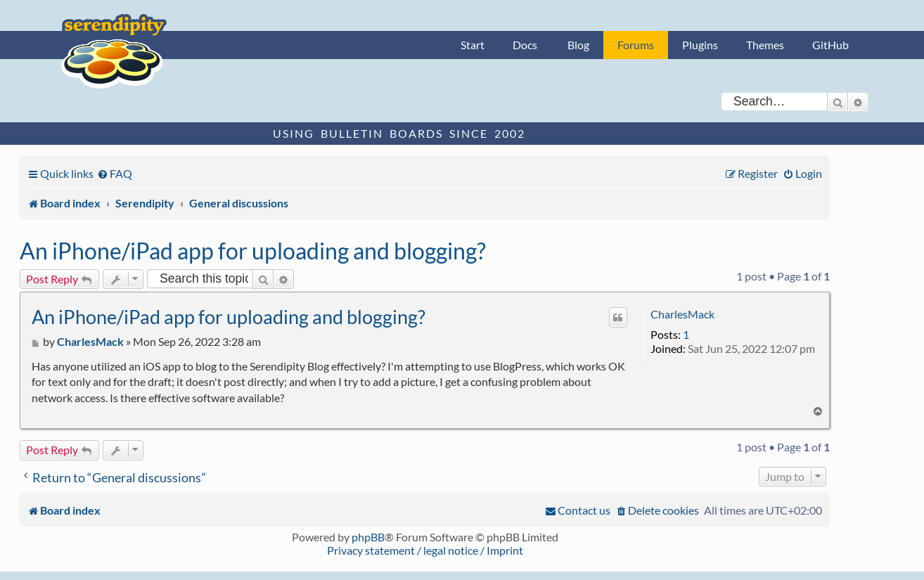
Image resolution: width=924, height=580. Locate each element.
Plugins (700, 45)
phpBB (368, 537)
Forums (636, 45)
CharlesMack (682, 314)
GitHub (830, 45)
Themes (765, 45)
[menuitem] (115, 173)
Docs (525, 45)
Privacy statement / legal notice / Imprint (425, 550)
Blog (578, 45)
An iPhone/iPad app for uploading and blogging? (253, 251)
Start (473, 45)
